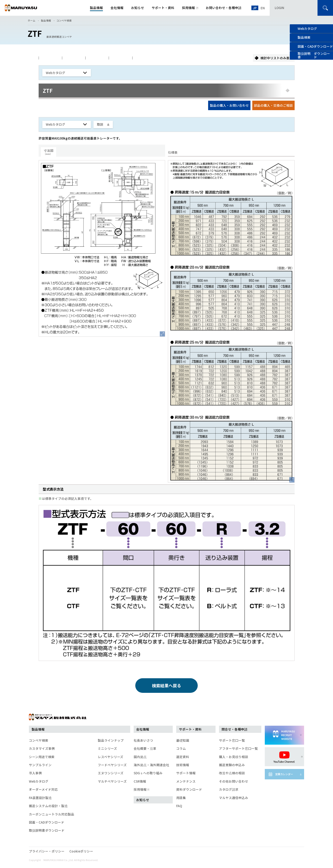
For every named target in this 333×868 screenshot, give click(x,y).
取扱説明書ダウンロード (47, 830)
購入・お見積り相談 (234, 757)
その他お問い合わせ (234, 781)
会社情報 (143, 729)
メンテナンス (186, 781)
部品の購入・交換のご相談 (273, 105)
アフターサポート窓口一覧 (238, 748)
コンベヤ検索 (64, 20)
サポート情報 (186, 773)
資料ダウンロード (189, 789)
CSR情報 (140, 781)
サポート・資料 (190, 729)
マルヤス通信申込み (234, 798)
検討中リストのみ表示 (277, 58)
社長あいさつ (143, 740)
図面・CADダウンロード (47, 822)
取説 (100, 124)
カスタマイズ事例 (42, 748)
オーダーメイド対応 (43, 789)
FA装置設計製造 (40, 798)
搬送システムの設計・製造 (48, 806)
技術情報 (183, 765)
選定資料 (183, 757)
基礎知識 (183, 740)
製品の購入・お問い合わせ (229, 105)
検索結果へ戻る (166, 685)
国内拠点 (140, 757)
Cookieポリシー (81, 851)
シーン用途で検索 (42, 757)
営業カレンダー (284, 774)
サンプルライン (40, 765)
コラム (181, 748)
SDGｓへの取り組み (148, 773)
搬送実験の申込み (232, 765)
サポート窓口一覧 (232, 740)
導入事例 (35, 773)
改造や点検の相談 (232, 773)
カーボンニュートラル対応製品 (52, 814)
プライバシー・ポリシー (47, 851)
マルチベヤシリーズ (112, 781)
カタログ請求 (229, 789)
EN (263, 8)
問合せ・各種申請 (234, 729)
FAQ (179, 806)
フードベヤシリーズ (112, 765)
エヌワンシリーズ (111, 773)
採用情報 (141, 789)
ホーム (32, 20)
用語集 (181, 798)
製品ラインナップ (111, 740)
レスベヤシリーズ (111, 757)
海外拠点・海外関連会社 (151, 765)
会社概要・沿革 (145, 748)
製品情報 (46, 20)
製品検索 (304, 37)
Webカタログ (307, 28)
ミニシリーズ (107, 748)
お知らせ (143, 800)
